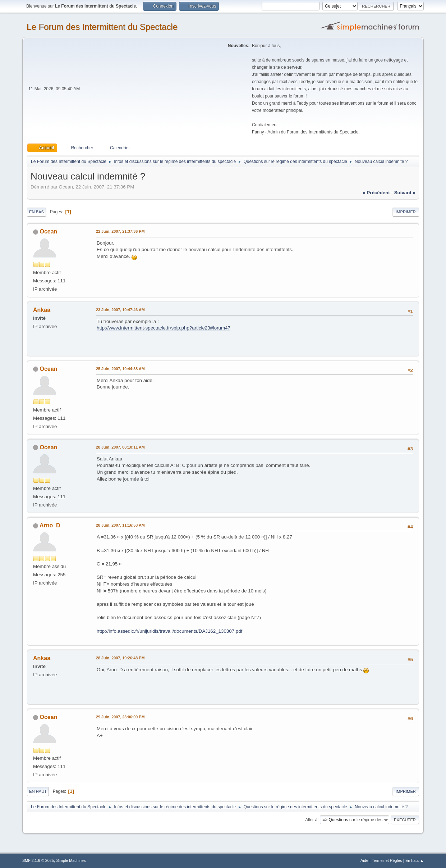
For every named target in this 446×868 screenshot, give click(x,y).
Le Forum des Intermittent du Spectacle (102, 27)
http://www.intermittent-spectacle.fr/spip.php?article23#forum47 (164, 328)
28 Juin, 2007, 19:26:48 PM (120, 658)
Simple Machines (71, 860)
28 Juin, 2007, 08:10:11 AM (120, 447)
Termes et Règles (387, 860)
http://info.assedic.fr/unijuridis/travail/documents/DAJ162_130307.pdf (169, 631)
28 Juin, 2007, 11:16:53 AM (120, 525)
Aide (364, 860)
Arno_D (50, 525)
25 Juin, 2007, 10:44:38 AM (120, 369)
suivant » (405, 193)
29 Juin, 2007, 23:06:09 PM (120, 717)
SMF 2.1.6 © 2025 (38, 860)
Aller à (311, 819)
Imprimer (406, 212)
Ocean (49, 231)
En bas (36, 212)
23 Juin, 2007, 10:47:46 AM (120, 310)
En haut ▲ (415, 860)
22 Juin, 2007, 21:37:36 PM (120, 231)
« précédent (376, 193)
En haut (38, 791)
